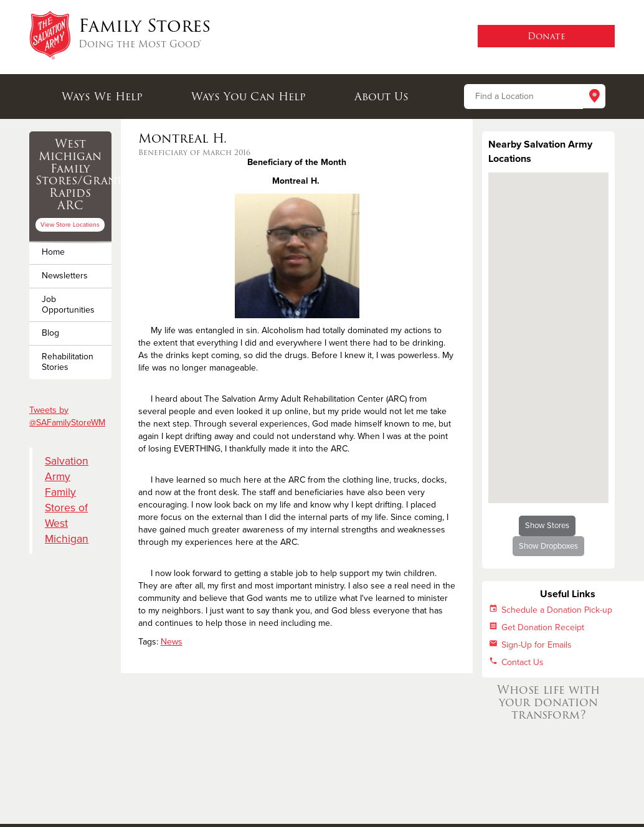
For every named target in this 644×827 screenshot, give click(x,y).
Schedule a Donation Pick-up (557, 610)
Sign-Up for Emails (537, 645)
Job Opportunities (68, 305)
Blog (50, 333)
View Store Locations (70, 225)
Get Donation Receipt (543, 627)
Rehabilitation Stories (68, 362)
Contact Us (523, 662)
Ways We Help (102, 97)
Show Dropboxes (548, 546)
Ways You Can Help (249, 97)
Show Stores (547, 526)
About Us (381, 97)
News (172, 642)
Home (53, 252)
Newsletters (65, 276)
